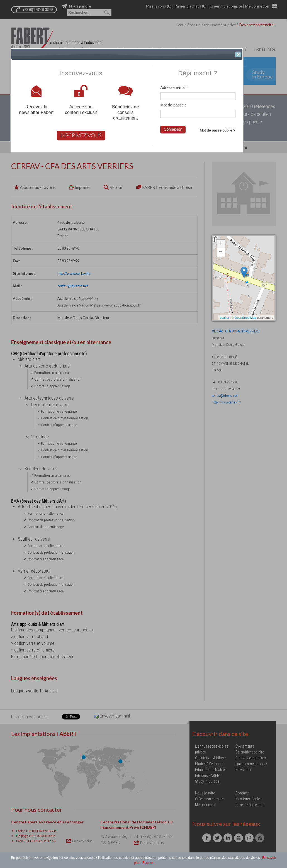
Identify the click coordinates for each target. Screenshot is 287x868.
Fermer (148, 863)
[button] (238, 54)
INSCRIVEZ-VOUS (81, 135)
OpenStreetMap (245, 318)
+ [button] (221, 244)
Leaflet (224, 318)
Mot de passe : (173, 105)
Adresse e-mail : (174, 87)
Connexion (173, 129)
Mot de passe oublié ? (217, 130)
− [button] (221, 252)
